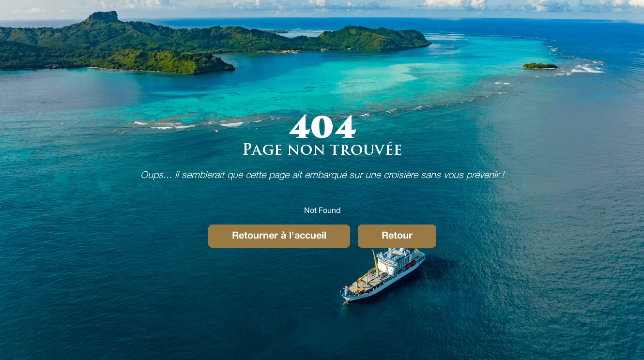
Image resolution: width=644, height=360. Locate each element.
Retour (397, 236)
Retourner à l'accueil (279, 236)
